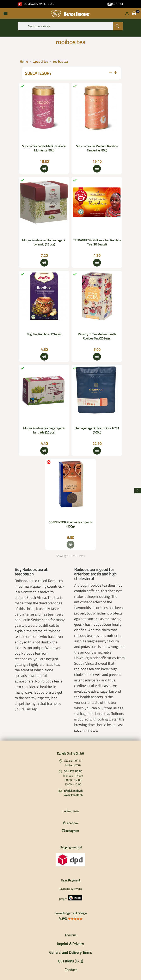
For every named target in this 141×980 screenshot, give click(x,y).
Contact (115, 4)
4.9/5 (71, 918)
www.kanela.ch (73, 795)
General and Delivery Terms (70, 952)
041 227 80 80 (73, 771)
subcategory (72, 73)
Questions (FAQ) (70, 961)
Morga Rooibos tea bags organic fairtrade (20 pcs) (44, 430)
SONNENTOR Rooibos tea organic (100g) (71, 524)
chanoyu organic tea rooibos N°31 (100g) (97, 430)
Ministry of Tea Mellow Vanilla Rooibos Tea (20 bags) (97, 336)
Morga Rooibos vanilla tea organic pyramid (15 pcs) (44, 242)
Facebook (70, 823)
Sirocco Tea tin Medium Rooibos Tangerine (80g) (97, 148)
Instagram (70, 831)
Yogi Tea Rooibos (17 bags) (44, 334)
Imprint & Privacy (70, 944)
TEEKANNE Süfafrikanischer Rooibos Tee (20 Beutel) (97, 242)
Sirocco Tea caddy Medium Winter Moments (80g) (44, 148)
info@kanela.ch (73, 791)
